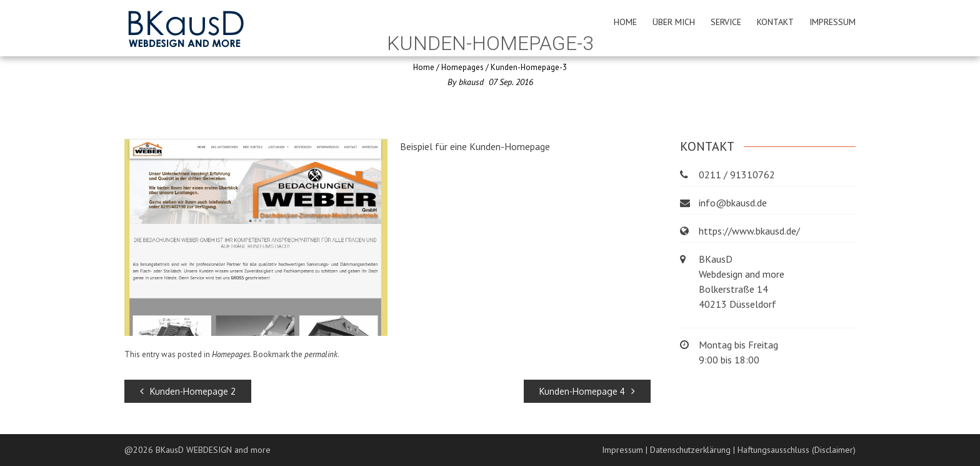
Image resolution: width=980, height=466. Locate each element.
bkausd (471, 82)
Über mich (674, 22)
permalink (321, 354)
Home (625, 22)
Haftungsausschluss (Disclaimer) (797, 450)
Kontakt (775, 22)
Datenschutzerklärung (690, 450)
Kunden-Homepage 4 (587, 391)
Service (726, 22)
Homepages (462, 67)
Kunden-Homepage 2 (188, 391)
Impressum (832, 22)
